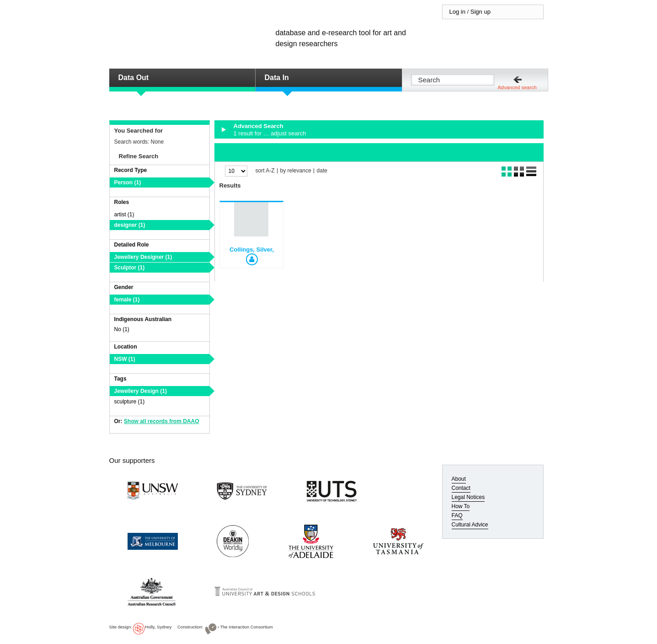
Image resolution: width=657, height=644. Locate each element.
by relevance (296, 171)
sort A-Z (265, 171)
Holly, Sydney (158, 627)
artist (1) (124, 215)
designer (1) (130, 225)
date (322, 171)
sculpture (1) (130, 402)
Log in (457, 12)
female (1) (127, 300)
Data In (277, 78)
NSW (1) (125, 359)
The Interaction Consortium (246, 627)
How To (461, 506)
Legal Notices (468, 497)
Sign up (481, 12)
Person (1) (128, 182)
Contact (461, 488)
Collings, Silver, (252, 250)
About (459, 479)
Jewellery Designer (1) (143, 257)
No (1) (122, 329)
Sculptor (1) (130, 268)
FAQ (457, 515)
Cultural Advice (470, 525)
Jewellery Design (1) (141, 391)
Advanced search (517, 87)
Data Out (134, 78)
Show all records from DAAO (162, 421)
